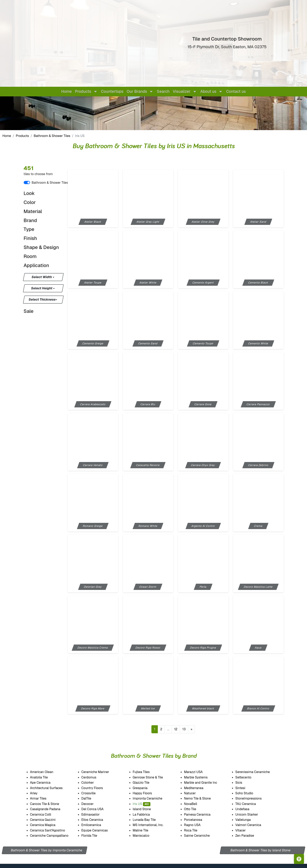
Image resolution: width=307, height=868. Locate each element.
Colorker (92, 783)
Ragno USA (197, 825)
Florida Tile (94, 836)
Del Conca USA (97, 809)
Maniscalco (145, 836)
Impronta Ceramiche (152, 798)
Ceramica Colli (44, 814)
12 (176, 729)
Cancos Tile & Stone (49, 804)
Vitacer (245, 830)
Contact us (236, 91)
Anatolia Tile (43, 777)
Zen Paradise (248, 836)
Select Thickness (42, 299)
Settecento (247, 777)
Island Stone (146, 809)
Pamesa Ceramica (202, 814)
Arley (39, 793)
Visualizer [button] (182, 91)
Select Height (42, 288)
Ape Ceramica (45, 783)
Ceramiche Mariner (99, 772)
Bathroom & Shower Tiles (52, 136)
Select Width (42, 277)
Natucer (194, 793)
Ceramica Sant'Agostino (52, 830)
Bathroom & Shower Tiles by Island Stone (260, 850)
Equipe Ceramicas (99, 830)
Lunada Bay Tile (149, 820)
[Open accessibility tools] (299, 859)
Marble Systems (201, 777)
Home (66, 91)
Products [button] (83, 91)
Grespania (144, 788)
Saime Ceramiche (201, 836)
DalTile (91, 798)
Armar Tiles (42, 798)
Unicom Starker (251, 814)
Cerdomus (93, 777)
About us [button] (208, 91)
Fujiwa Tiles (145, 772)
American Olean (46, 772)
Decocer (91, 804)
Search (163, 91)
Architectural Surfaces (50, 788)
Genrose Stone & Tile (153, 777)
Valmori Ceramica (253, 825)
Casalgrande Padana (50, 809)
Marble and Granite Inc (205, 783)
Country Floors (97, 788)
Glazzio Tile (146, 783)
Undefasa (247, 809)
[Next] (191, 729)
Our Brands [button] (137, 91)
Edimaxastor (95, 814)
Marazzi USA (198, 772)
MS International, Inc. (152, 825)
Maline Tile (145, 830)
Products (22, 136)
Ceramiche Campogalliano (53, 836)
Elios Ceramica (97, 820)
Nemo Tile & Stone (201, 798)
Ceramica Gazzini (47, 820)
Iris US (142, 804)
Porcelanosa (197, 820)
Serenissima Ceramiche (257, 772)
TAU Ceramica (250, 804)
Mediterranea (198, 788)
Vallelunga (247, 820)
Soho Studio (249, 793)
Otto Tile (194, 809)
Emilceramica (96, 825)
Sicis (243, 783)
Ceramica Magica (47, 825)
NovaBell (195, 804)
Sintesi (245, 788)
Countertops (112, 91)
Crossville (93, 793)
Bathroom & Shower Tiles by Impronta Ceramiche (47, 850)
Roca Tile (195, 830)
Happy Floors (147, 793)
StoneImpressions (252, 798)
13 (184, 729)
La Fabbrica (145, 814)
